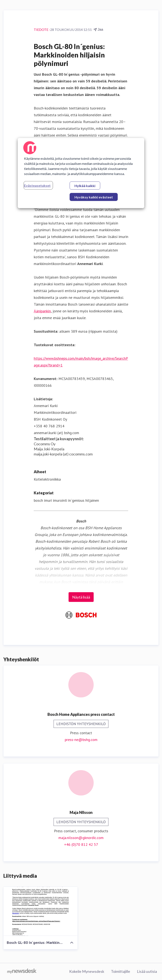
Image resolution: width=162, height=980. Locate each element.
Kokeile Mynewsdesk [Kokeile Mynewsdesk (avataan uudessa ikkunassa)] (87, 971)
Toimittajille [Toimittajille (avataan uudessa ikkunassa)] (121, 971)
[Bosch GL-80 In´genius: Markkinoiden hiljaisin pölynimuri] (40, 911)
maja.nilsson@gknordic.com (81, 838)
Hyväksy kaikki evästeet (94, 197)
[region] (81, 173)
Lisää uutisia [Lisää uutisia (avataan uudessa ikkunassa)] (147, 971)
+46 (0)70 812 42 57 (81, 844)
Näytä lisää (81, 597)
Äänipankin (42, 311)
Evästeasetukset (37, 185)
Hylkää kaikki (85, 185)
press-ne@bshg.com (81, 740)
